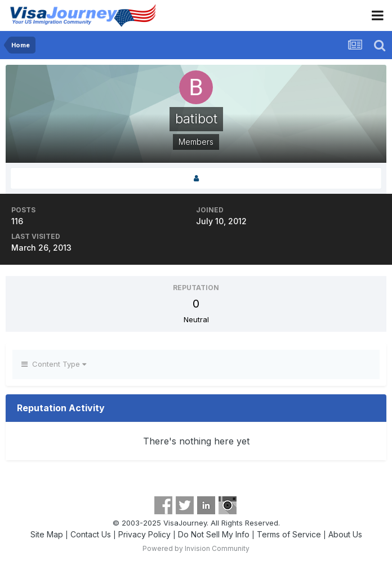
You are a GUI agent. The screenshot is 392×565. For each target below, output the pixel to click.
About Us (345, 534)
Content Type (54, 364)
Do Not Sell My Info (214, 534)
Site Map (47, 534)
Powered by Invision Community (196, 548)
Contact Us (91, 534)
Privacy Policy (144, 534)
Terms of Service (289, 534)
